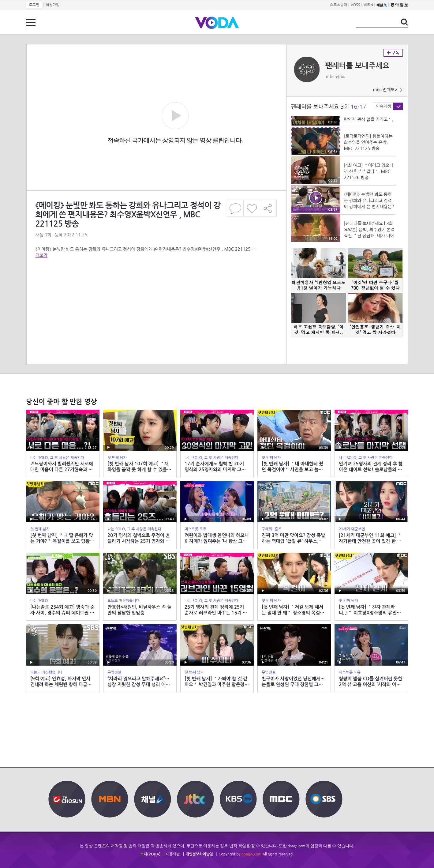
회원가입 (52, 5)
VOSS (355, 5)
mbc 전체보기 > (387, 90)
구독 (393, 53)
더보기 (41, 255)
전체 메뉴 (31, 23)
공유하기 (268, 208)
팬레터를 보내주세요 (357, 66)
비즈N (368, 5)
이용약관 (173, 854)
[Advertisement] (156, 283)
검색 (404, 22)
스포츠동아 (339, 5)
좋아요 (252, 208)
